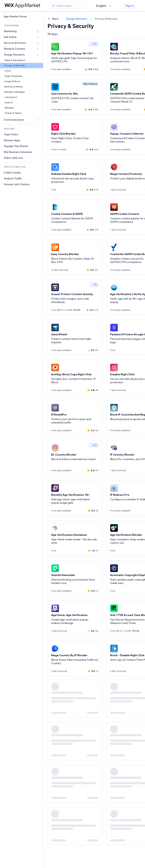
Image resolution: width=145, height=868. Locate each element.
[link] (22, 17)
